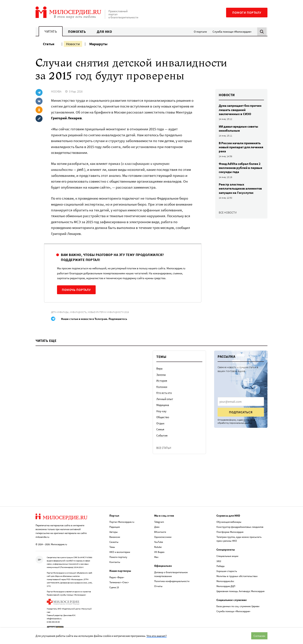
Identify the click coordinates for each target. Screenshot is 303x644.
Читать (51, 31)
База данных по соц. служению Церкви (238, 606)
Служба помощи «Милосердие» (232, 32)
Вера (159, 368)
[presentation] (241, 402)
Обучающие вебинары (229, 521)
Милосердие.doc (225, 581)
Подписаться (241, 412)
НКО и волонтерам (120, 551)
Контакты (115, 561)
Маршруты (98, 44)
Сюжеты (114, 541)
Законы (161, 375)
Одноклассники (163, 536)
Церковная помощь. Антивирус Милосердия (240, 591)
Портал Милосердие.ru (122, 521)
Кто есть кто (164, 393)
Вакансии (115, 536)
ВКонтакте (160, 531)
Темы (112, 546)
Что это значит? (157, 636)
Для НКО (104, 32)
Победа (220, 566)
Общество (163, 417)
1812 (219, 561)
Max (156, 556)
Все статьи (164, 448)
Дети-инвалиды (60, 312)
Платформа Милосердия (230, 531)
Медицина (163, 405)
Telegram (159, 521)
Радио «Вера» (117, 577)
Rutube (158, 546)
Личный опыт (165, 399)
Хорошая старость (227, 571)
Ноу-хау (161, 411)
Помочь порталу (76, 290)
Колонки (162, 387)
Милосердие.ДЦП (226, 586)
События (162, 435)
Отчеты (158, 586)
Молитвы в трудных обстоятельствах (237, 576)
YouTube (159, 541)
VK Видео (159, 551)
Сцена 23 (114, 587)
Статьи (49, 44)
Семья (160, 429)
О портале (200, 32)
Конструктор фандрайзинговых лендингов (240, 526)
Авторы (114, 531)
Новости (73, 44)
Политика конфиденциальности (172, 581)
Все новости (228, 212)
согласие (248, 420)
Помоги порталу (247, 13)
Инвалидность (78, 312)
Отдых (160, 423)
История (162, 381)
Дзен (157, 526)
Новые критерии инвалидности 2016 (108, 312)
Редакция (115, 526)
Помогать (77, 32)
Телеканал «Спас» (119, 582)
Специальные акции (227, 555)
